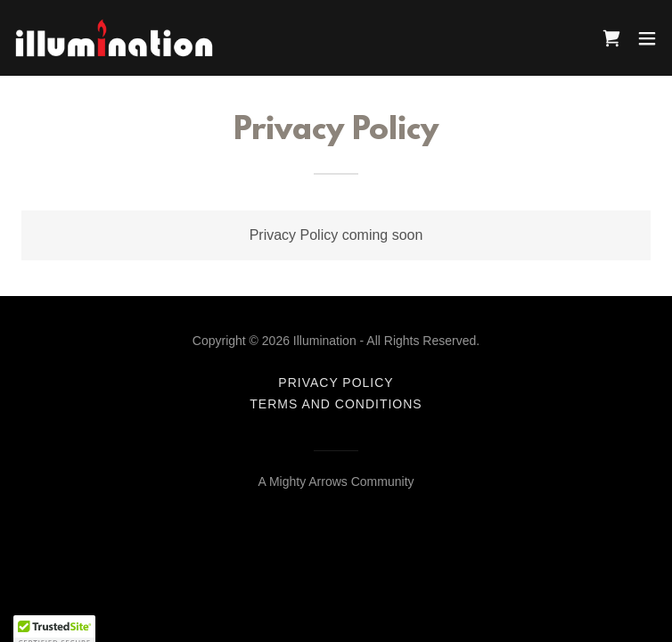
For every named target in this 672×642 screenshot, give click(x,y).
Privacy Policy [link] (336, 383)
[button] (647, 38)
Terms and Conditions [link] (336, 404)
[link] (114, 38)
